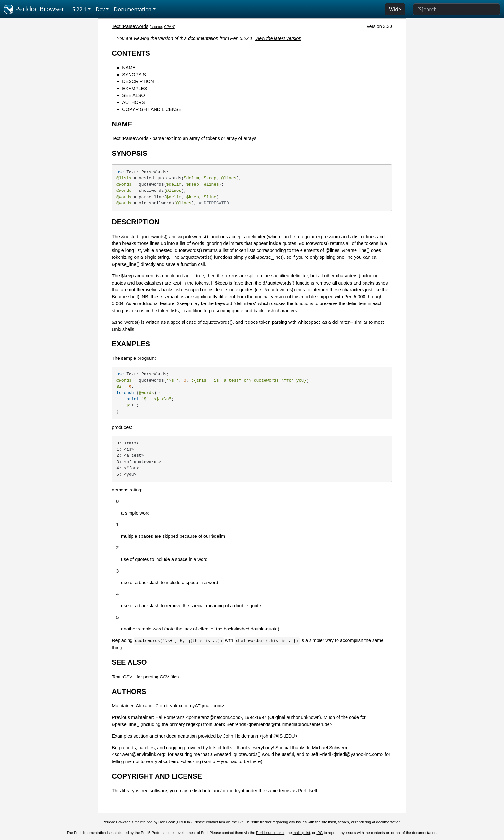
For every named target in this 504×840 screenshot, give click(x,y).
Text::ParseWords (130, 26)
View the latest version (278, 38)
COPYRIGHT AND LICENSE (152, 109)
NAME (129, 68)
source (156, 27)
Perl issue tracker (270, 833)
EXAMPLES (135, 89)
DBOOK (184, 822)
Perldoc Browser (34, 9)
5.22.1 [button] (80, 9)
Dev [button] (100, 9)
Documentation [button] (133, 9)
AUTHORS (133, 102)
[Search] (457, 9)
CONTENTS (131, 53)
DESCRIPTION (138, 81)
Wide (395, 9)
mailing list (301, 833)
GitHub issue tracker (255, 822)
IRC (319, 833)
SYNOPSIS (134, 75)
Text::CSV (122, 677)
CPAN (169, 27)
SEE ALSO (133, 95)
